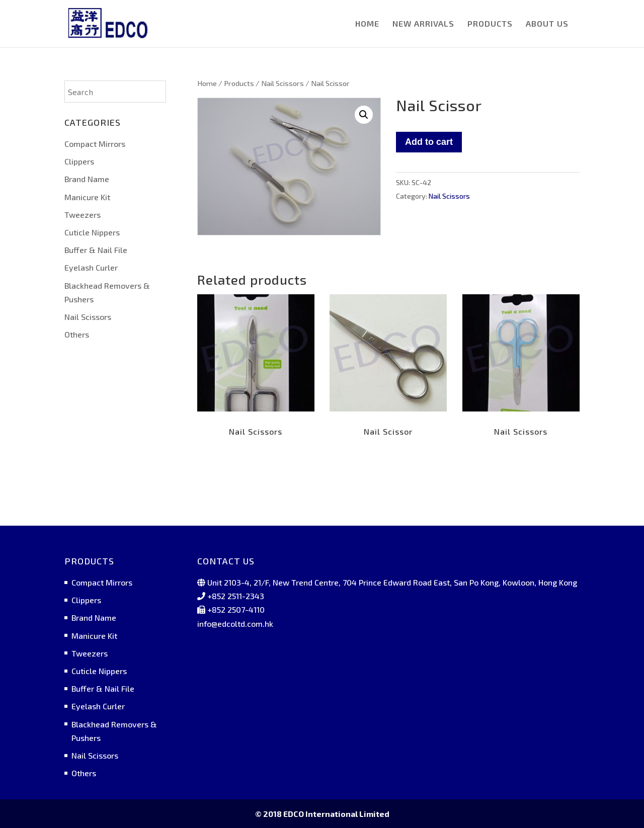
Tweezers (83, 215)
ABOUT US (547, 24)
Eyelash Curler (91, 267)
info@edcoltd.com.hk (235, 624)
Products (239, 83)
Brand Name (87, 179)
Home (207, 83)
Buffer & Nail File (96, 250)
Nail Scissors (283, 83)
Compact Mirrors (95, 144)
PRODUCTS (490, 24)
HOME (367, 24)
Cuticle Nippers (92, 232)
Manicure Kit (87, 197)
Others (77, 334)
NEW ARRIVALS (423, 24)
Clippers (79, 161)
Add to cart (429, 142)
